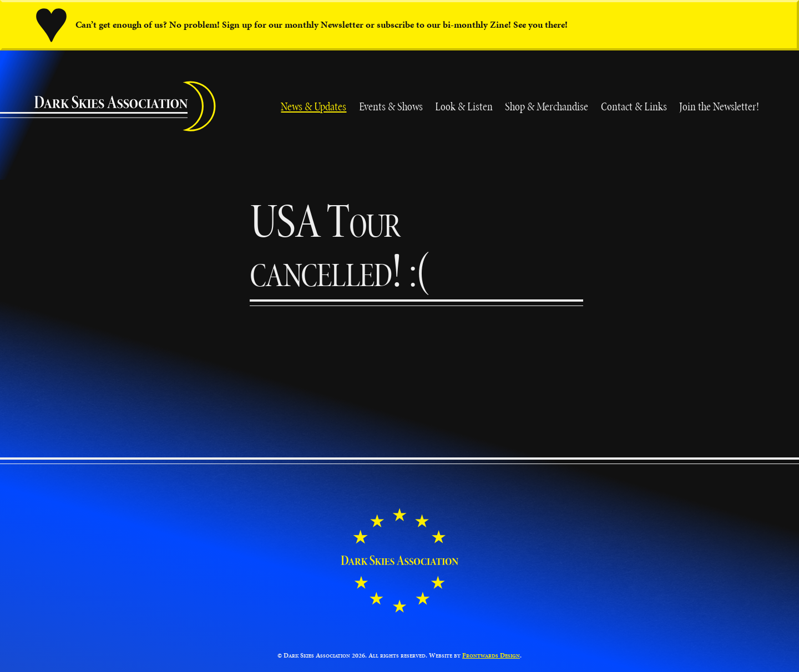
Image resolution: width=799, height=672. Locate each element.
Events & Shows (391, 106)
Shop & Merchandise (547, 106)
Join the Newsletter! (719, 106)
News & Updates (313, 106)
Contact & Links (634, 106)
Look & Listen (464, 106)
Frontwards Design (491, 655)
